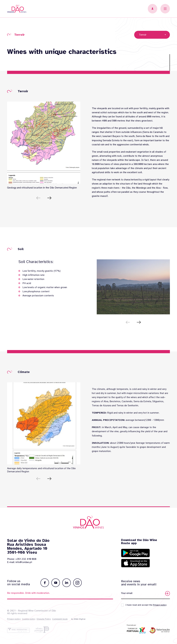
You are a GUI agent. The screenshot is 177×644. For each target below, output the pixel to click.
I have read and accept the (146, 605)
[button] (49, 198)
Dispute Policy (44, 619)
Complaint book (60, 619)
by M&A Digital (78, 619)
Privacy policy (14, 619)
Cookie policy (29, 619)
